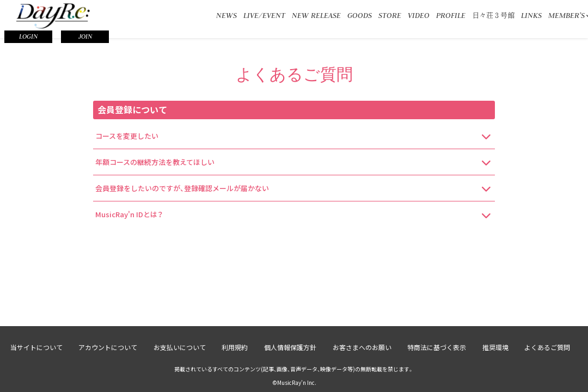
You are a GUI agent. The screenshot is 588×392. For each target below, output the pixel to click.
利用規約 (235, 347)
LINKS (531, 15)
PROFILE (451, 15)
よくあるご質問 (548, 347)
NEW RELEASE (316, 15)
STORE (390, 15)
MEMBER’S (566, 15)
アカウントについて (107, 347)
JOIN (85, 36)
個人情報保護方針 (290, 347)
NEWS (226, 15)
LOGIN (28, 36)
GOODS (360, 15)
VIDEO (419, 15)
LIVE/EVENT (264, 15)
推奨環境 (496, 347)
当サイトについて (35, 347)
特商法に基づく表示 (437, 347)
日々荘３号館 (493, 15)
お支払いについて (179, 347)
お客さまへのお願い (362, 347)
